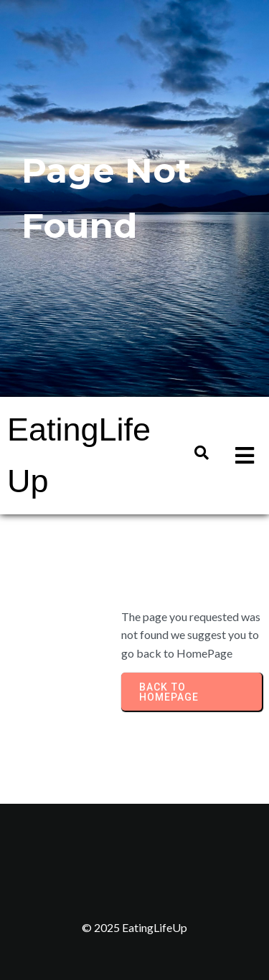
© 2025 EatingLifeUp (134, 927)
